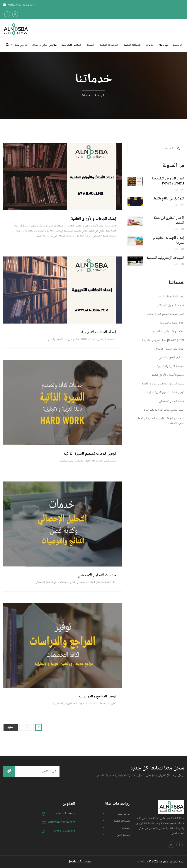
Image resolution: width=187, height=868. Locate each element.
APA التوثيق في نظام (169, 199)
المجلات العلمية (132, 45)
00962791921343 (64, 831)
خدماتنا (150, 45)
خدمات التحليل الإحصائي (97, 575)
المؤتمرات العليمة (109, 45)
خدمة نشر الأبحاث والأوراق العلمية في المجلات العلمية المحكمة (159, 421)
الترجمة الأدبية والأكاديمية (170, 366)
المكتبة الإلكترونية (72, 45)
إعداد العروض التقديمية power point (168, 181)
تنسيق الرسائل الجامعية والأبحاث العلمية (163, 384)
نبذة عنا (163, 45)
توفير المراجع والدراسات (98, 697)
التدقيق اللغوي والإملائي (171, 358)
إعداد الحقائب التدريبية (99, 332)
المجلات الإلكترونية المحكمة (165, 258)
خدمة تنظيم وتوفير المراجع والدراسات (164, 410)
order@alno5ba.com (22, 5)
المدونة (90, 45)
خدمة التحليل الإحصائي (172, 401)
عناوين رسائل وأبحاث (44, 45)
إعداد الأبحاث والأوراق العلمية (94, 219)
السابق (11, 727)
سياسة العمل (123, 835)
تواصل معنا (21, 45)
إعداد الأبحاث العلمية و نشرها (169, 241)
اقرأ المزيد (179, 190)
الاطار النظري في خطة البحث (169, 221)
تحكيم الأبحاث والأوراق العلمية (168, 375)
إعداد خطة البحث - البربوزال (169, 349)
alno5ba (142, 862)
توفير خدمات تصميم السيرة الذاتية (90, 454)
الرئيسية (177, 45)
